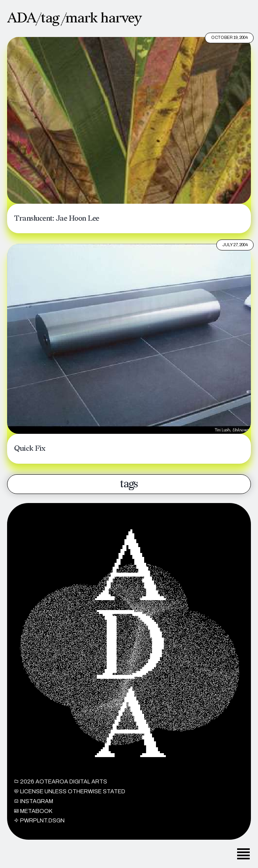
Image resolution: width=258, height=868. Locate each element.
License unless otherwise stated (70, 795)
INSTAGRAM (34, 805)
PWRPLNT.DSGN (39, 824)
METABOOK (33, 815)
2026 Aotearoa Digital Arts (61, 785)
